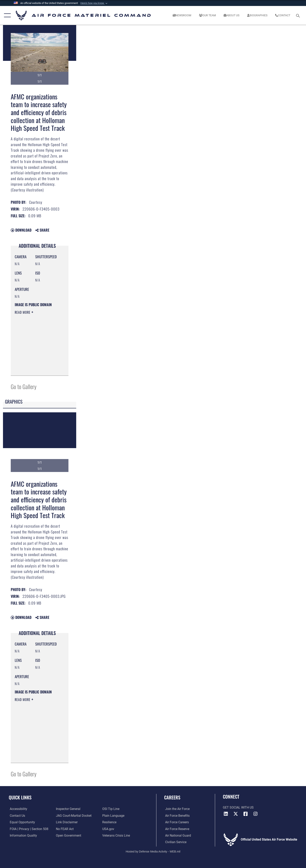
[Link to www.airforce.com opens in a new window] (176, 809)
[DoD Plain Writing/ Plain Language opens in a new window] (114, 816)
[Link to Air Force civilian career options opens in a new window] (175, 842)
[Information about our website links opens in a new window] (67, 822)
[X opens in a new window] (236, 814)
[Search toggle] (299, 15)
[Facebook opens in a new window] (246, 814)
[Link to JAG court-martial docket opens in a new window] (74, 816)
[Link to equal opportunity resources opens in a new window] (21, 822)
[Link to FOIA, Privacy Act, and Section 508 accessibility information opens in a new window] (28, 829)
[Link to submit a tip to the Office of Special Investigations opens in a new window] (111, 809)
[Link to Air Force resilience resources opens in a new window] (110, 822)
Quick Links (20, 797)
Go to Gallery (24, 386)
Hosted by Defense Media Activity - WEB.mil (153, 851)
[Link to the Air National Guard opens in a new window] (177, 835)
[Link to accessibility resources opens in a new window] (18, 809)
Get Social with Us (238, 807)
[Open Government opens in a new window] (68, 835)
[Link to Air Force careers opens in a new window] (176, 822)
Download (21, 230)
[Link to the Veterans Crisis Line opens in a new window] (116, 835)
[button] (94, 3)
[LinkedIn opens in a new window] (226, 814)
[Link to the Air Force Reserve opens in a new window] (176, 829)
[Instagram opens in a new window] (255, 814)
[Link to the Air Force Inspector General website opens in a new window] (68, 809)
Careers (172, 797)
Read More (23, 312)
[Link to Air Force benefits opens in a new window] (176, 816)
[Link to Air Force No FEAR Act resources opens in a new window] (65, 829)
